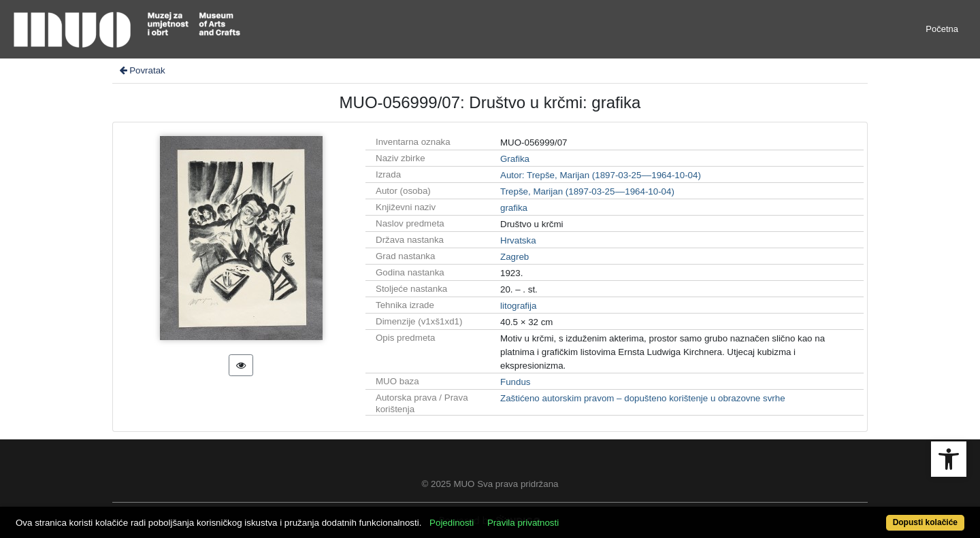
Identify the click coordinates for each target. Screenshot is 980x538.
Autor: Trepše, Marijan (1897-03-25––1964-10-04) (601, 175)
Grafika (515, 159)
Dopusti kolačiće (925, 522)
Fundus (515, 382)
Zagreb (514, 257)
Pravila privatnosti (523, 523)
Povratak (142, 70)
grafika (514, 208)
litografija (518, 306)
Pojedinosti (452, 523)
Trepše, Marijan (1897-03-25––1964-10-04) (587, 191)
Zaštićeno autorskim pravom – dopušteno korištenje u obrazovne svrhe (643, 398)
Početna (942, 29)
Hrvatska (518, 240)
